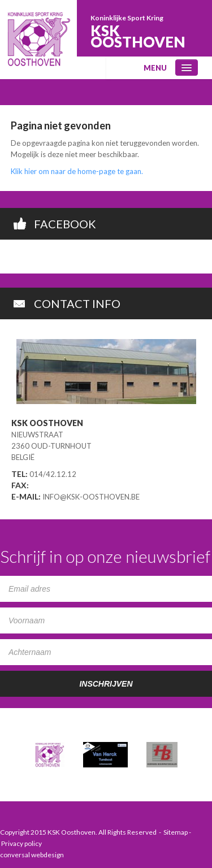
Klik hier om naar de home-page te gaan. (77, 171)
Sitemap (176, 832)
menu (155, 68)
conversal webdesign (32, 855)
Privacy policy (21, 843)
